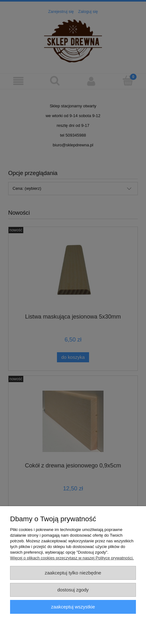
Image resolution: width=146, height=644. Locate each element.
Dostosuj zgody (73, 590)
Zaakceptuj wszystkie (73, 607)
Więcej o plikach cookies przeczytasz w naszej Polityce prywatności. (72, 558)
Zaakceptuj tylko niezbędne (73, 573)
